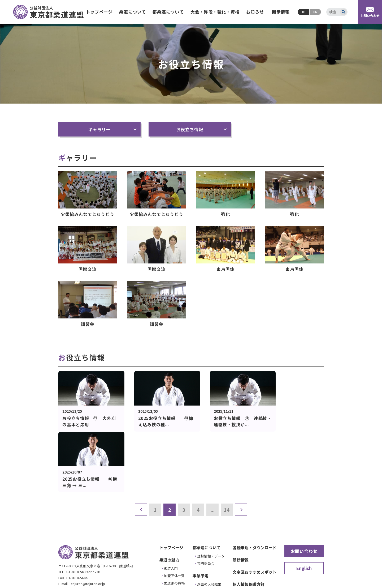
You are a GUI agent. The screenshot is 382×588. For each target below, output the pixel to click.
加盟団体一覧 (174, 515)
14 (227, 449)
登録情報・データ (211, 495)
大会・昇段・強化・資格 (215, 12)
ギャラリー (99, 129)
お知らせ (255, 12)
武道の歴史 (173, 537)
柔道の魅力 (169, 499)
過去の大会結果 (209, 523)
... (213, 449)
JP (303, 12)
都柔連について (168, 12)
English (304, 507)
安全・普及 (173, 530)
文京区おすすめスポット (255, 511)
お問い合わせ (304, 490)
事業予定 (201, 515)
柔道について (133, 12)
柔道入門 (171, 507)
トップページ (99, 12)
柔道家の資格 (174, 522)
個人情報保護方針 (249, 523)
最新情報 (241, 499)
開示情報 (281, 12)
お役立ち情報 (190, 129)
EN (315, 12)
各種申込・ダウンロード (255, 487)
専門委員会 (206, 503)
